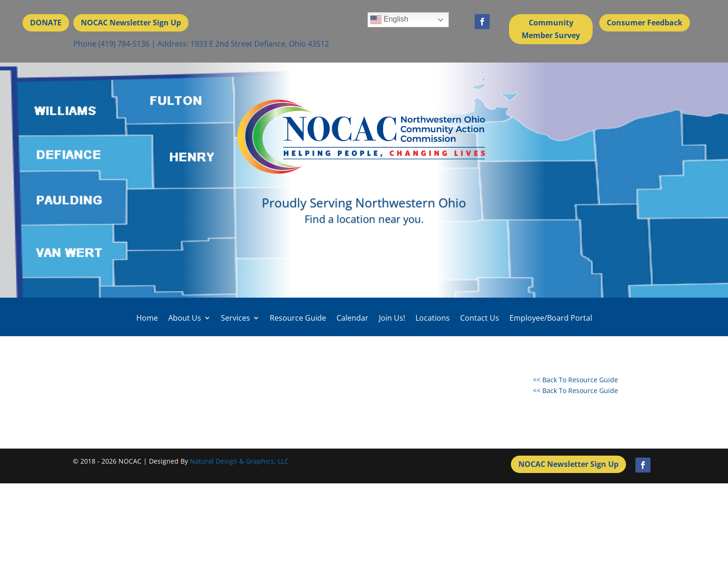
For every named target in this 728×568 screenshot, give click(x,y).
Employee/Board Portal (551, 318)
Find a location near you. (364, 219)
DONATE (46, 23)
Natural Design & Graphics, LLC (239, 461)
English (389, 20)
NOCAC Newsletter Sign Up (131, 23)
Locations (433, 318)
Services (235, 318)
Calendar (352, 318)
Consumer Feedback (645, 23)
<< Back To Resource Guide (575, 380)
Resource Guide (298, 318)
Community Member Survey (551, 29)
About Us (185, 318)
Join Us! (392, 318)
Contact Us (480, 318)
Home (147, 318)
